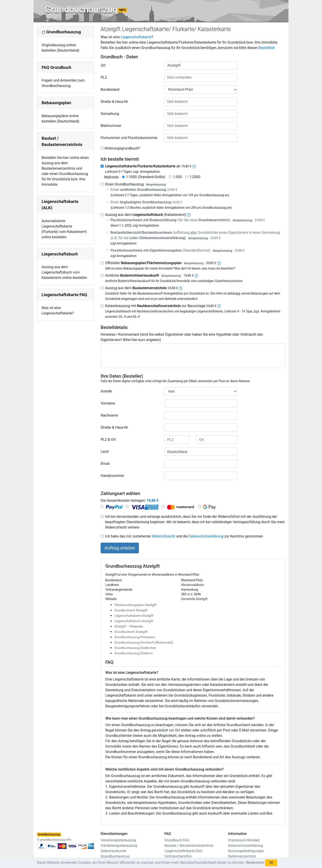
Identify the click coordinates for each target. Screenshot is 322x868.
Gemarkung (110, 114)
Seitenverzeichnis (242, 856)
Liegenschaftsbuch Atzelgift (134, 621)
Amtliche (149, 275)
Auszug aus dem (142, 288)
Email (105, 464)
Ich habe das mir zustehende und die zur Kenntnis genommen (184, 536)
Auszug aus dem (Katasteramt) (146, 215)
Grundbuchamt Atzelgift (131, 610)
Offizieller (161, 263)
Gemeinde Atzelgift (194, 599)
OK (271, 863)
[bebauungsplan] (219, 263)
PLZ (104, 77)
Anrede (106, 391)
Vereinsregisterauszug (118, 840)
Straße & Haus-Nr (114, 102)
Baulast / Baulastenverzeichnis (189, 846)
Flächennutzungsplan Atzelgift (135, 605)
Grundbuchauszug (86, 10)
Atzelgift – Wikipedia (129, 626)
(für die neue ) (188, 220)
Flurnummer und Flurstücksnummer (129, 138)
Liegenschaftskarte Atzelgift (134, 616)
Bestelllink (267, 48)
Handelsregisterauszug (119, 846)
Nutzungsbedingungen (246, 851)
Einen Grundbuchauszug (136, 184)
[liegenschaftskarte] (194, 166)
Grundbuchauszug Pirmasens (135, 637)
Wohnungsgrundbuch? (122, 148)
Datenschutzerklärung (206, 536)
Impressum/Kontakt (244, 840)
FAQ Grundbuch (56, 67)
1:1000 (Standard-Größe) (146, 177)
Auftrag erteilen (120, 548)
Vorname (108, 403)
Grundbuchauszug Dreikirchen (135, 648)
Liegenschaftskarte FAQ (64, 295)
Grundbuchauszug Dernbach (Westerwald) (144, 643)
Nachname (109, 415)
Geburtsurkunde (113, 851)
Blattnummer (111, 126)
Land (105, 452)
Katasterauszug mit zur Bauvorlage (161, 306)
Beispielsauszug (156, 185)
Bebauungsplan (56, 103)
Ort (103, 65)
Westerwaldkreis (193, 585)
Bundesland (110, 90)
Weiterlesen (255, 863)
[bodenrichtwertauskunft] (196, 275)
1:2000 (195, 177)
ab (148, 166)
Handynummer (112, 476)
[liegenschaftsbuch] (189, 215)
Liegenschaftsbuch (60, 254)
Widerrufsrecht (163, 536)
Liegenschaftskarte (136, 37)
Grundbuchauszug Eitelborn (133, 653)
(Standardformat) (178, 250)
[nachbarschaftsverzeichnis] (219, 306)
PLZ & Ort (108, 439)
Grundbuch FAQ (177, 840)
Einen (144, 190)
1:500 (177, 177)
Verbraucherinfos (178, 856)
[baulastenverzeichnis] (181, 288)
